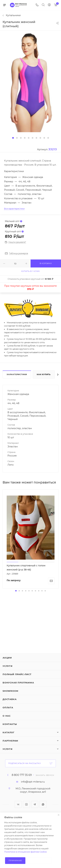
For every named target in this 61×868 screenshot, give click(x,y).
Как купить (44, 374)
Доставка (10, 699)
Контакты (10, 724)
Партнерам (10, 741)
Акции (7, 658)
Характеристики (17, 374)
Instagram (26, 804)
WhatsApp (43, 804)
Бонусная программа (18, 683)
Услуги (8, 666)
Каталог (9, 732)
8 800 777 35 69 (22, 775)
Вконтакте (18, 804)
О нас (7, 716)
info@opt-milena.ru (33, 782)
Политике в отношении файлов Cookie (25, 852)
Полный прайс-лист (17, 674)
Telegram (35, 804)
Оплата (8, 707)
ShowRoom (10, 691)
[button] (13, 138)
